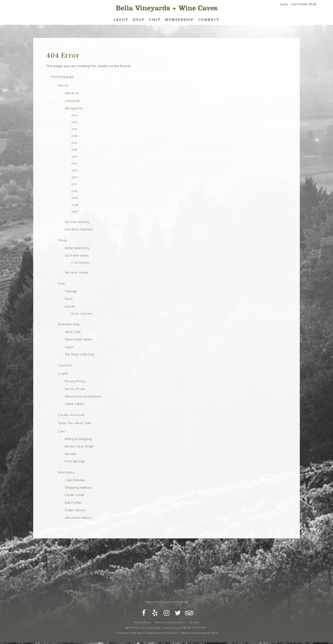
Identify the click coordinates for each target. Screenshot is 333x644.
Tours (69, 299)
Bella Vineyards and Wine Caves (166, 8)
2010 (74, 191)
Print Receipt (75, 461)
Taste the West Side (74, 423)
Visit (155, 20)
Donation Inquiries (79, 229)
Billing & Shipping (78, 439)
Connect (209, 20)
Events (70, 306)
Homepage (62, 77)
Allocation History (78, 518)
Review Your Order (79, 446)
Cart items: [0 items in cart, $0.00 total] (304, 4)
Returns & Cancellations (83, 396)
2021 (74, 122)
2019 (74, 129)
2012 (74, 177)
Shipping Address (78, 488)
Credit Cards (74, 495)
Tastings (71, 291)
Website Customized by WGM (199, 636)
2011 (74, 184)
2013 (74, 171)
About (121, 20)
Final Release (80, 263)
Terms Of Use (75, 389)
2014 (74, 164)
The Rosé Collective (80, 354)
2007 (75, 212)
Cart (61, 431)
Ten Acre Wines (76, 273)
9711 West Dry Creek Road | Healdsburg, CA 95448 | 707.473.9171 (166, 631)
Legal (63, 373)
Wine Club (73, 332)
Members (66, 472)
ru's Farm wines (77, 256)
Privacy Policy (75, 381)
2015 (74, 157)
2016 (74, 150)
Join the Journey (77, 222)
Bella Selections (77, 248)
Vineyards (72, 101)
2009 (75, 198)
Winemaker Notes (79, 339)
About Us (72, 93)
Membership (179, 20)
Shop (139, 20)
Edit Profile (73, 503)
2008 (75, 205)
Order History (75, 510)
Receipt (71, 454)
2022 (75, 115)
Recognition (74, 108)
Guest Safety (75, 404)
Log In (284, 4)
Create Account (71, 415)
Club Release (75, 480)
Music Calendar (82, 314)
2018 (74, 136)
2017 (74, 143)
